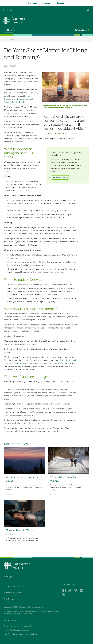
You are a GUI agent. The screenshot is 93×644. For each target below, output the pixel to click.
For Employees (10, 577)
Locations (47, 3)
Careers (60, 3)
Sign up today (59, 178)
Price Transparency (11, 599)
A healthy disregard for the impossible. (18, 626)
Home (4, 39)
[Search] (88, 10)
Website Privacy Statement (14, 593)
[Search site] (44, 10)
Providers (33, 3)
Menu (10, 30)
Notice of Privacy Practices (14, 586)
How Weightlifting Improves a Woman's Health (21, 634)
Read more (10, 494)
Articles (12, 39)
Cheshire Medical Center (57, 363)
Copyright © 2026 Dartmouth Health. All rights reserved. (24, 607)
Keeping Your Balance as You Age (16, 630)
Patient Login (81, 30)
